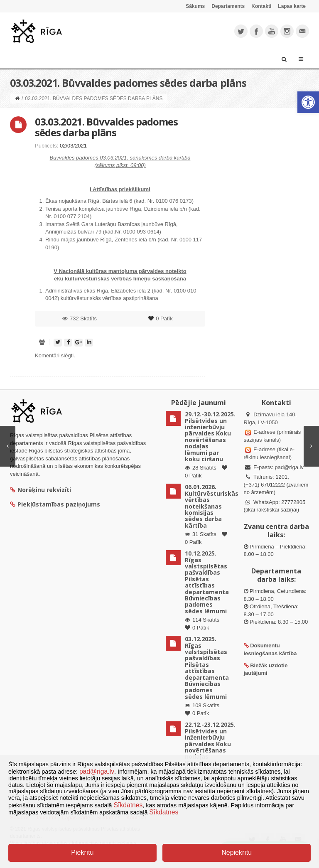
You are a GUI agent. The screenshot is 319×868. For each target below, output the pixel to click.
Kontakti (261, 6)
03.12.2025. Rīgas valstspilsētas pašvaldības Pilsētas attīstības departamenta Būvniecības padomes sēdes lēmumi (207, 668)
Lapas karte (292, 6)
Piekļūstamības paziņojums (55, 504)
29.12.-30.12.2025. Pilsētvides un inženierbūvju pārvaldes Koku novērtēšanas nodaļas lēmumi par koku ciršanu (210, 436)
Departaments (228, 6)
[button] (308, 102)
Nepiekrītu (237, 852)
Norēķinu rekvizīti (40, 490)
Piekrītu (82, 852)
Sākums (195, 6)
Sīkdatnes (128, 805)
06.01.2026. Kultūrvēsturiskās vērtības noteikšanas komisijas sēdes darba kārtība (212, 506)
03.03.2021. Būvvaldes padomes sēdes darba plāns (106, 127)
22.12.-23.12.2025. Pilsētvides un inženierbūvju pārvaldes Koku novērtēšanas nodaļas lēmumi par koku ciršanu (210, 747)
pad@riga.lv (289, 467)
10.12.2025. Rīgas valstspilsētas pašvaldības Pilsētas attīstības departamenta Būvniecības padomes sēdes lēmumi (207, 582)
